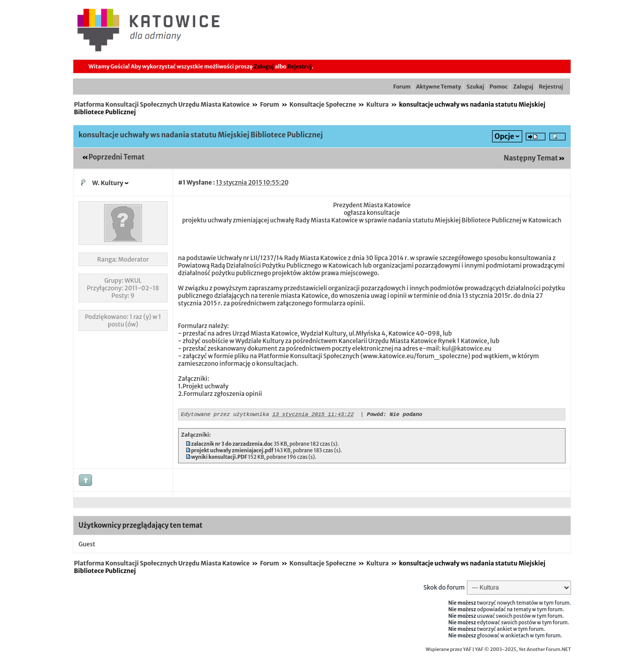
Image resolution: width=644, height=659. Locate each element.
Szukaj (475, 87)
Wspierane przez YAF (449, 651)
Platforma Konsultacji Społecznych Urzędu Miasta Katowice (162, 104)
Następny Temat (531, 158)
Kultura (378, 104)
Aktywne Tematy (438, 87)
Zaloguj (264, 66)
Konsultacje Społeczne (323, 104)
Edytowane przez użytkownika (225, 415)
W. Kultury (108, 183)
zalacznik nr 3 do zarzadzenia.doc (232, 445)
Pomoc (499, 87)
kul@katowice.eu (467, 348)
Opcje (504, 136)
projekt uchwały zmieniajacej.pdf (232, 452)
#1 (182, 182)
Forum (402, 87)
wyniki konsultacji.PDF (219, 459)
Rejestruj (299, 66)
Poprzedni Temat (116, 157)
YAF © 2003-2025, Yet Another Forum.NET (523, 651)
